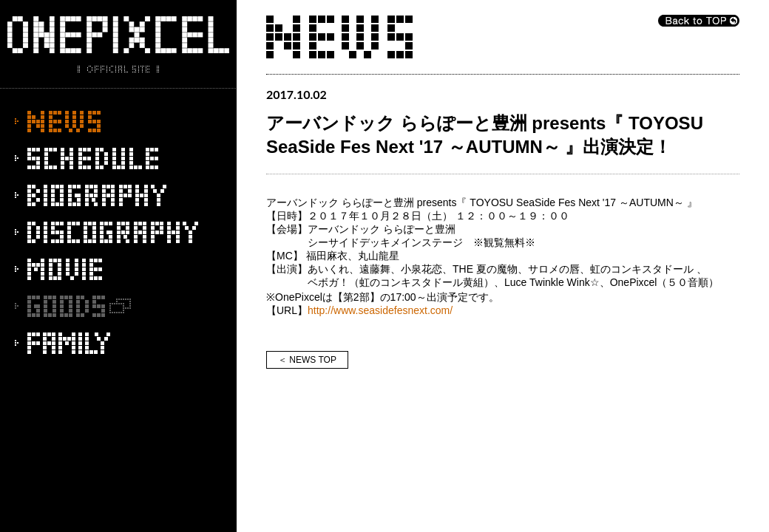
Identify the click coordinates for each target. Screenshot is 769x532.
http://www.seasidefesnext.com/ (380, 310)
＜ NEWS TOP (307, 360)
